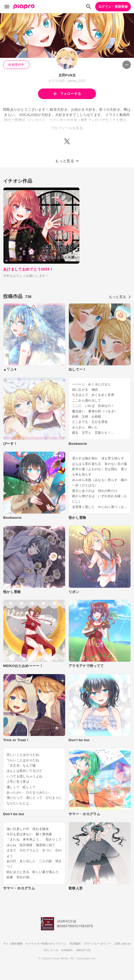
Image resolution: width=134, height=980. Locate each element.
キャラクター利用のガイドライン (46, 944)
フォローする (67, 94)
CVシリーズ (51, 950)
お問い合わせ (122, 944)
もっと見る (120, 297)
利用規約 (75, 944)
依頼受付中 (16, 65)
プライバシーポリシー (97, 944)
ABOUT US (83, 950)
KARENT (67, 950)
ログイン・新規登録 (113, 7)
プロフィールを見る (67, 128)
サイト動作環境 (13, 944)
